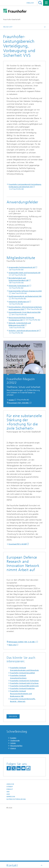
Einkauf (10, 839)
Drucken (13, 766)
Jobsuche (10, 834)
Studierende (15, 790)
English (30, 3)
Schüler (13, 793)
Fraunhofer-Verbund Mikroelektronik (24, 736)
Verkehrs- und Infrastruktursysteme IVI (24, 331)
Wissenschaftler (16, 796)
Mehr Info (12, 695)
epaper (11, 400)
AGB (8, 844)
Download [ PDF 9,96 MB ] (19, 403)
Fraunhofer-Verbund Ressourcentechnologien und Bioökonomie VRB (21, 743)
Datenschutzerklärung (16, 849)
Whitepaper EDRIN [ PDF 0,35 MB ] (22, 692)
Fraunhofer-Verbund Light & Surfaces (24, 733)
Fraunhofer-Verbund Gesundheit (23, 723)
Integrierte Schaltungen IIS (19, 302)
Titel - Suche (40, 3)
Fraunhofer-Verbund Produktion (22, 738)
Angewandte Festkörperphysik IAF (22, 267)
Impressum (11, 847)
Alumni (13, 798)
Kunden (13, 788)
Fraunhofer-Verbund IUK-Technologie (24, 730)
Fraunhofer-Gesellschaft (12, 19)
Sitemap (10, 837)
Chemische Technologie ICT (19, 286)
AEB (8, 842)
